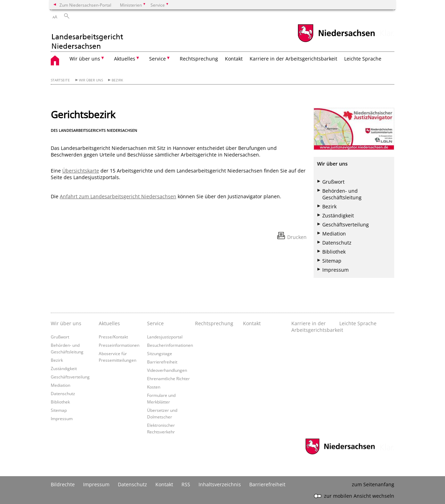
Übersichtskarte (81, 171)
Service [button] (157, 59)
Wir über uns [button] (85, 59)
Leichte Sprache (363, 59)
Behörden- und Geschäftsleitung (342, 194)
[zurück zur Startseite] (87, 38)
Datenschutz (337, 243)
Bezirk (117, 80)
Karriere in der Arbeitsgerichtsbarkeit (293, 59)
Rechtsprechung (199, 59)
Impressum (335, 270)
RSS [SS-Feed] (186, 484)
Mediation (334, 234)
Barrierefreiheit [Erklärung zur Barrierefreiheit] (267, 484)
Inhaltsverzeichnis (220, 484)
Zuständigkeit (338, 215)
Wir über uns (91, 80)
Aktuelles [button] (125, 59)
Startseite (60, 80)
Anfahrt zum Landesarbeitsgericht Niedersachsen (118, 196)
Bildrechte (63, 484)
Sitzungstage (160, 353)
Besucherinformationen (170, 345)
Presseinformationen (119, 345)
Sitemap (332, 261)
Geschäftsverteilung (346, 225)
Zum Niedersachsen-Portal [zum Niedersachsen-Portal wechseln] (85, 5)
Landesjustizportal (165, 337)
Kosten (154, 387)
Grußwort (333, 182)
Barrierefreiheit (162, 362)
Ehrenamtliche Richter (168, 378)
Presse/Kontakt (113, 337)
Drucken (297, 237)
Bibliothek (334, 252)
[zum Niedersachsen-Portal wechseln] (336, 41)
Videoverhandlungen (167, 370)
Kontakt (234, 59)
